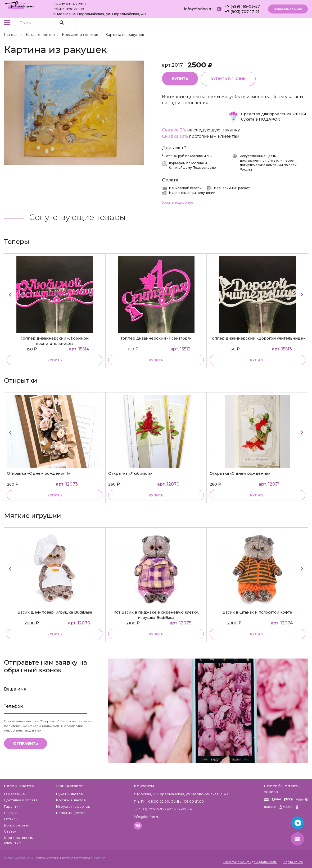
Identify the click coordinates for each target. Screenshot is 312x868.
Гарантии (12, 806)
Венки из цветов (71, 813)
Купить (180, 79)
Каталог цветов (40, 35)
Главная (11, 35)
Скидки (10, 813)
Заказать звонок (288, 9)
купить (55, 360)
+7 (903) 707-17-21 (242, 12)
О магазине (14, 794)
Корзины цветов (71, 800)
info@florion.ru (198, 9)
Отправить (26, 743)
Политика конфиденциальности (250, 862)
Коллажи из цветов (80, 35)
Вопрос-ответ (17, 825)
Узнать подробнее (178, 202)
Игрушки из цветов (73, 806)
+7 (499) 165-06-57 (242, 6)
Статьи (10, 831)
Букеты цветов (69, 794)
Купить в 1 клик (228, 79)
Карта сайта (293, 862)
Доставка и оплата (21, 800)
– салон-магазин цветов (52, 858)
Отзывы (11, 819)
